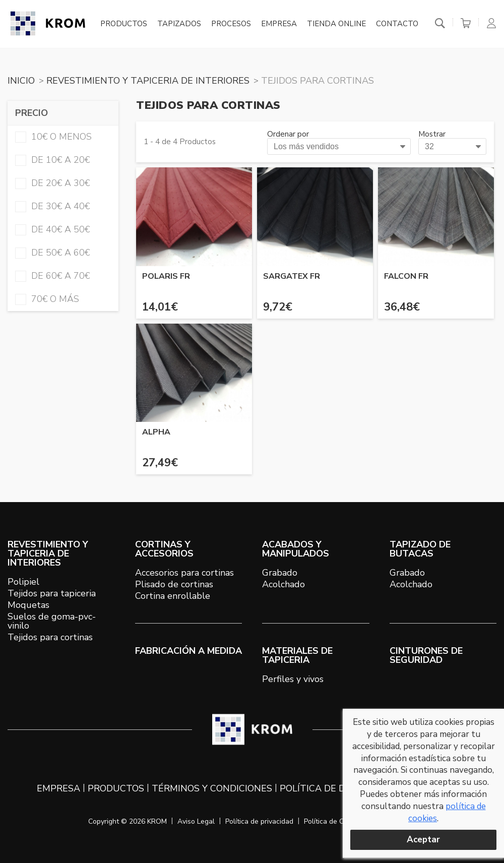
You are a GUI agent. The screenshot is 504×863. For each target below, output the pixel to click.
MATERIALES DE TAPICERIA (297, 655)
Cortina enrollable (173, 596)
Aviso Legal (196, 821)
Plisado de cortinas (174, 584)
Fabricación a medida (188, 651)
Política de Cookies (334, 821)
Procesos (231, 24)
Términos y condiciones (212, 788)
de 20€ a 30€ (52, 183)
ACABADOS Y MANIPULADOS (296, 549)
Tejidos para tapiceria (52, 593)
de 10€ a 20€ (52, 160)
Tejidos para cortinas (50, 637)
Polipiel (23, 582)
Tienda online (336, 24)
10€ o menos (53, 137)
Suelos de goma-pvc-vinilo (52, 621)
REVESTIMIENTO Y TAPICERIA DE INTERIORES (148, 81)
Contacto (397, 24)
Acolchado (283, 584)
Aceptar (423, 840)
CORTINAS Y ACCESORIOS (164, 549)
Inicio (21, 81)
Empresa (279, 24)
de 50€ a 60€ (52, 253)
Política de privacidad (259, 821)
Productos (124, 24)
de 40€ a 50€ (52, 229)
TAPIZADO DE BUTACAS (420, 549)
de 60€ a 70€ (52, 276)
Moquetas (28, 605)
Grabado (280, 573)
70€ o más (47, 299)
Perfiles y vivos (293, 679)
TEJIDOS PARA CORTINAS (318, 81)
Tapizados (179, 24)
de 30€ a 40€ (52, 206)
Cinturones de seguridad (426, 655)
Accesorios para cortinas (184, 573)
